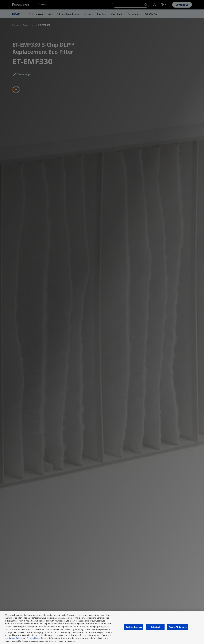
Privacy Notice (34, 638)
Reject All (155, 627)
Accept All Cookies (178, 627)
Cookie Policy (15, 638)
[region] (102, 627)
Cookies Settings (134, 627)
